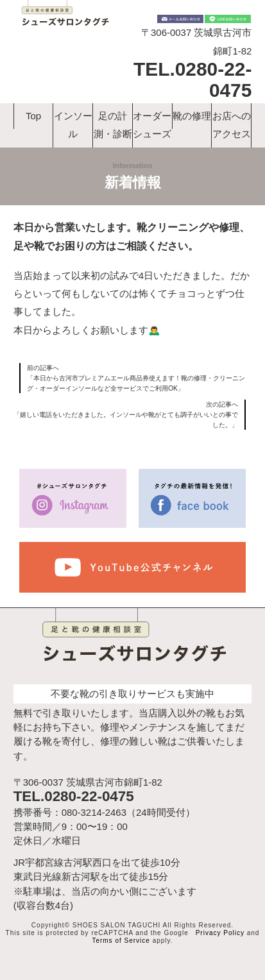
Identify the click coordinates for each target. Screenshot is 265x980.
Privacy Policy (220, 933)
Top (33, 116)
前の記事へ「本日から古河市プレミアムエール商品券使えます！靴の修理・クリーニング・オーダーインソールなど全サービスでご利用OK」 (136, 378)
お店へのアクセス (232, 125)
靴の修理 (192, 116)
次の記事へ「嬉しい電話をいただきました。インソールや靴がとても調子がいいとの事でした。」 (126, 414)
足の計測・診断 (113, 125)
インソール (73, 125)
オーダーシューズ (152, 125)
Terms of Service (121, 941)
